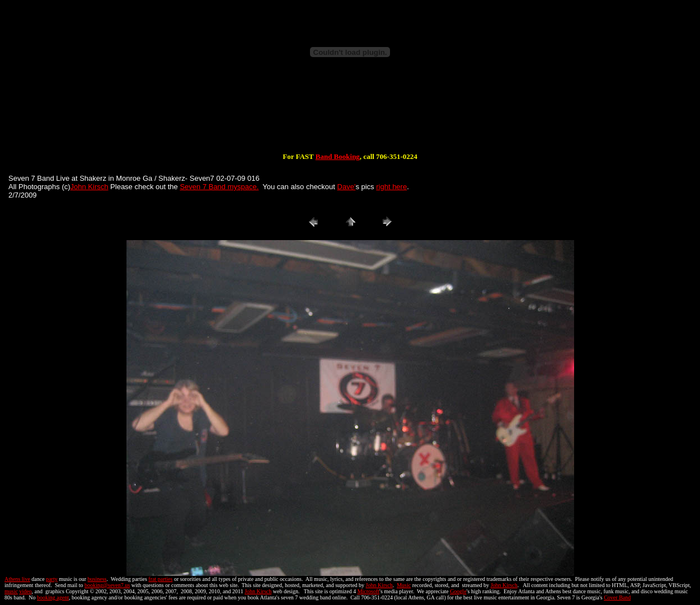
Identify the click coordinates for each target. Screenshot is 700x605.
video (25, 591)
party (52, 579)
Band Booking (338, 156)
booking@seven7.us (107, 585)
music (11, 591)
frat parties (160, 579)
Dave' (347, 187)
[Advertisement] (350, 116)
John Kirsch (90, 187)
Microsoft (368, 591)
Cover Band (617, 597)
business (97, 579)
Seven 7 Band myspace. (219, 187)
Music (404, 585)
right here (391, 187)
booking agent (53, 597)
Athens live (17, 579)
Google (458, 591)
